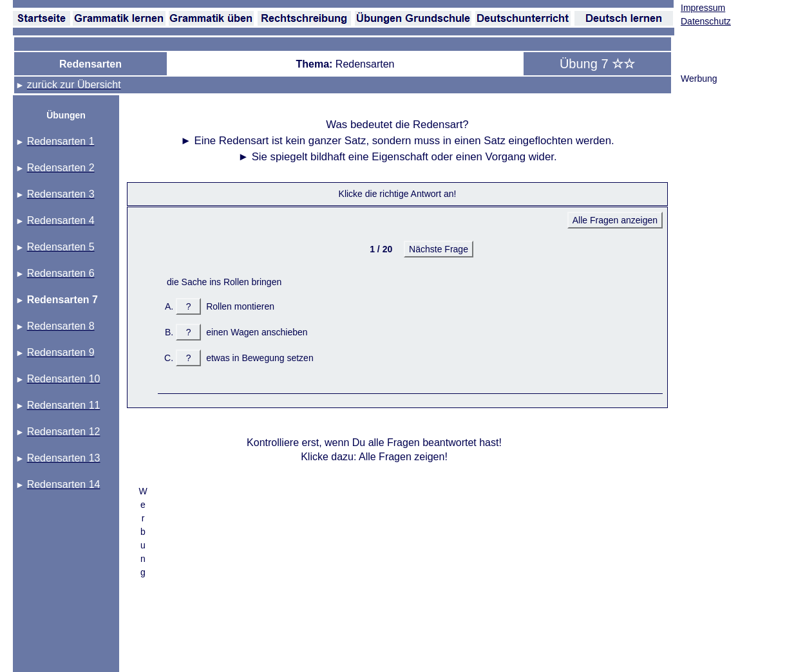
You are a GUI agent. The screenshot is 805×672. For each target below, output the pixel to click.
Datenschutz (706, 21)
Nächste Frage (439, 249)
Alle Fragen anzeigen (615, 220)
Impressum (703, 8)
